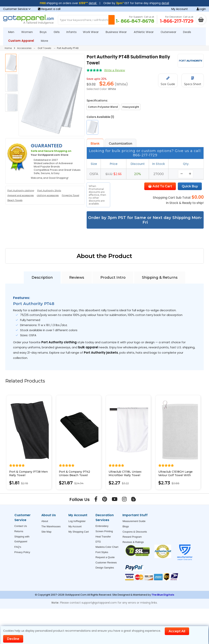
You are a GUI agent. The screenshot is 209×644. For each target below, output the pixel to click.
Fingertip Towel (70, 195)
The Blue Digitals (163, 595)
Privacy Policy (22, 552)
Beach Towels (15, 200)
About (45, 521)
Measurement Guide (134, 521)
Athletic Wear (145, 32)
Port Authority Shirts (49, 190)
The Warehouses (51, 526)
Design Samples (105, 568)
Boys (45, 32)
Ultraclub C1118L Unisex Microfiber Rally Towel (125, 473)
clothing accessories (48, 195)
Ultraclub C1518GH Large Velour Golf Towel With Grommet (175, 475)
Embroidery (102, 526)
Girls (58, 32)
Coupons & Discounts (135, 532)
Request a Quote (105, 557)
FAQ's (18, 547)
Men (13, 32)
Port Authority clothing (21, 190)
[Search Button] (112, 20)
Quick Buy (190, 186)
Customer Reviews (106, 563)
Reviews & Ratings (133, 542)
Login (201, 9)
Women (29, 32)
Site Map (46, 532)
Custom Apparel (23, 41)
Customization (120, 144)
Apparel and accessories (21, 195)
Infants (73, 32)
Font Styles (102, 552)
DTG (98, 542)
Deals (187, 32)
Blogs (126, 526)
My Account (180, 9)
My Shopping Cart (79, 532)
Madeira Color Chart (107, 547)
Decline (13, 639)
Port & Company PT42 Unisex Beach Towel (74, 473)
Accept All (177, 631)
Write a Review (115, 70)
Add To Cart (160, 186)
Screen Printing (104, 531)
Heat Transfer (103, 537)
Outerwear (170, 32)
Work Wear (92, 32)
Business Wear (118, 32)
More (46, 41)
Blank (95, 144)
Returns (19, 531)
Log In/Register (77, 521)
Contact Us (21, 526)
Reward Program (132, 537)
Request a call (49, 9)
